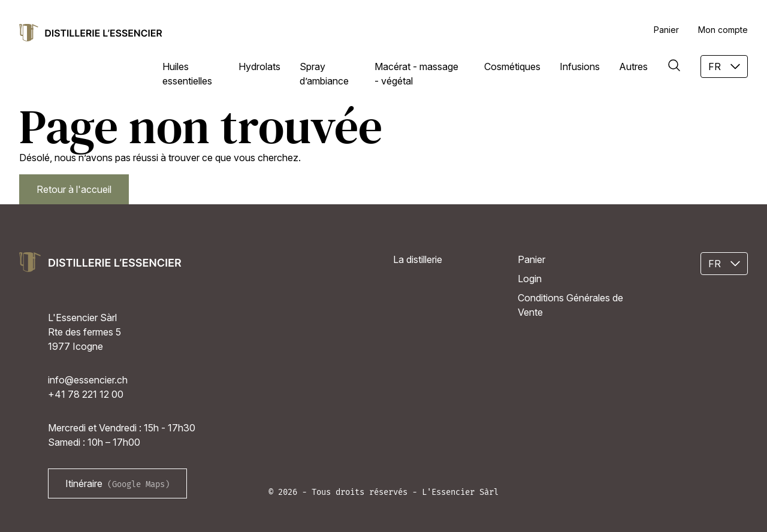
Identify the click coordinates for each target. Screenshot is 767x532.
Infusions (580, 66)
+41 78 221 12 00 (86, 394)
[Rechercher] (674, 65)
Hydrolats (259, 66)
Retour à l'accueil (74, 189)
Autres (633, 66)
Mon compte (723, 30)
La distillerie (418, 259)
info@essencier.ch (88, 380)
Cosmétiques (512, 66)
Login (530, 279)
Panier (666, 30)
